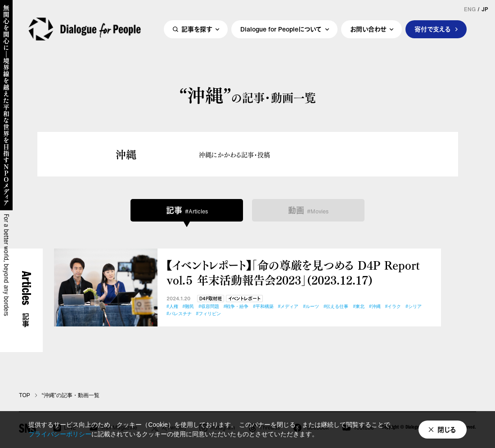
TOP (24, 395)
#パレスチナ (179, 314)
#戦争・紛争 (236, 306)
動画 (308, 210)
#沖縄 (375, 306)
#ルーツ (311, 306)
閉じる (447, 430)
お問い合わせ (368, 30)
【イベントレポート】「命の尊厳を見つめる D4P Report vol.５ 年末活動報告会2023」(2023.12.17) (293, 272)
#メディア (288, 306)
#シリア (414, 306)
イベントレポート (244, 299)
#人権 (172, 306)
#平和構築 (263, 306)
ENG (470, 9)
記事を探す (197, 30)
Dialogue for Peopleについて (281, 30)
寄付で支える (433, 30)
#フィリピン (209, 314)
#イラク (393, 306)
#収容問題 (209, 306)
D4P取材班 (211, 299)
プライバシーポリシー (60, 434)
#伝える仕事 (336, 306)
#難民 (189, 306)
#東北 (359, 306)
